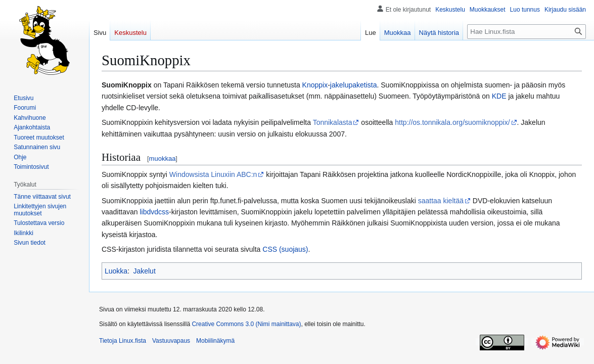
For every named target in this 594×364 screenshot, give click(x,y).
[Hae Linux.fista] (527, 32)
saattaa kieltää (441, 201)
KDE (499, 96)
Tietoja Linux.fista (123, 341)
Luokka (116, 271)
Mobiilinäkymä (215, 341)
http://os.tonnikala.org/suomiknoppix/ (452, 122)
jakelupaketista (354, 85)
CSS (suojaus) (285, 249)
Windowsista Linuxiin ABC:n (213, 174)
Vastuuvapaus (171, 341)
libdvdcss (155, 212)
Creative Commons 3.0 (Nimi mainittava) (246, 324)
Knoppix (315, 85)
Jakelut (144, 271)
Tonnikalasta (333, 122)
